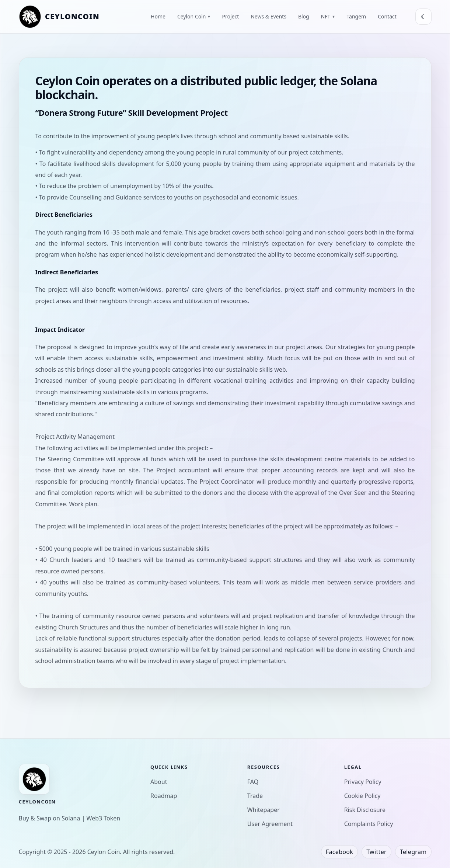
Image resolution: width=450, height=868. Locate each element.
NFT (328, 16)
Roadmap (164, 796)
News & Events (268, 16)
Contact (387, 16)
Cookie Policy (362, 796)
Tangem (356, 16)
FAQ (253, 782)
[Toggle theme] (423, 17)
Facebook (339, 852)
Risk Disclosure (365, 810)
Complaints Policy (369, 824)
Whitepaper (264, 810)
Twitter (376, 852)
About (159, 782)
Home (158, 16)
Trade (255, 796)
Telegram (413, 852)
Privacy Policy (363, 782)
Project (230, 16)
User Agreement (270, 824)
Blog (304, 16)
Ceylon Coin (194, 16)
